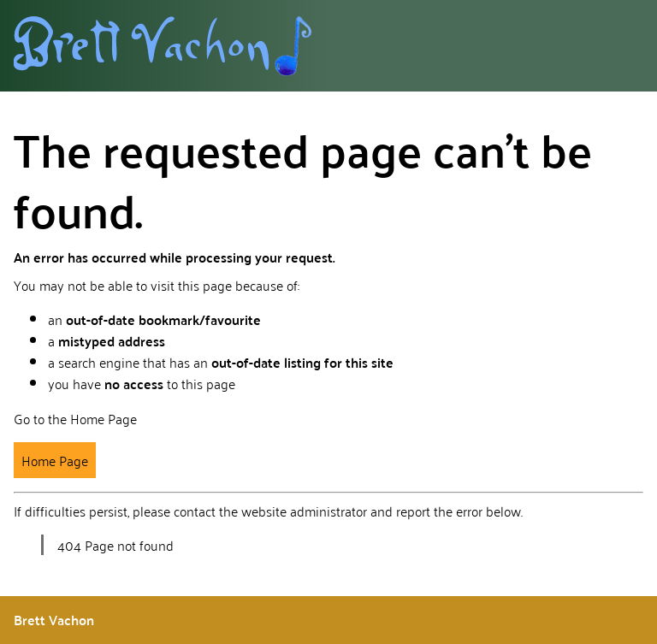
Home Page (55, 460)
